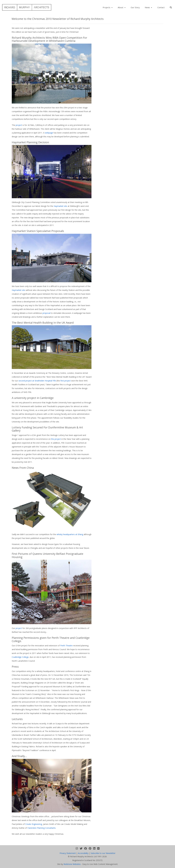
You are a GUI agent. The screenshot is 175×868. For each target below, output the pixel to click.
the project (56, 439)
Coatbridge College (20, 657)
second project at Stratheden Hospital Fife (37, 381)
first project (66, 381)
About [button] (121, 7)
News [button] (148, 7)
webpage (49, 133)
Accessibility (83, 853)
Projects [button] (107, 7)
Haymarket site (60, 206)
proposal (46, 313)
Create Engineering (34, 824)
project (19, 125)
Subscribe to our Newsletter (103, 853)
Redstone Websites (72, 864)
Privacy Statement (68, 853)
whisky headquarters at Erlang (70, 534)
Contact (161, 7)
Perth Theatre (66, 646)
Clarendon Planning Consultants (42, 828)
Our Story (135, 7)
